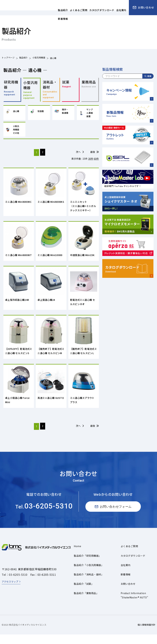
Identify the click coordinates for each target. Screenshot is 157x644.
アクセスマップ (10, 591)
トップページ (8, 58)
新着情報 (126, 584)
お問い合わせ (128, 593)
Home (77, 556)
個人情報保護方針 (146, 634)
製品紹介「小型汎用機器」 (89, 575)
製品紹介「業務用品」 (86, 603)
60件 (96, 160)
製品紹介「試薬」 (84, 593)
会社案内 (126, 575)
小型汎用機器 (39, 58)
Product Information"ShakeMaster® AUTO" (134, 605)
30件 (91, 160)
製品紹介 (24, 58)
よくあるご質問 (129, 556)
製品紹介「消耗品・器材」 (89, 584)
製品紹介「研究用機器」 (87, 565)
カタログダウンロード (133, 565)
